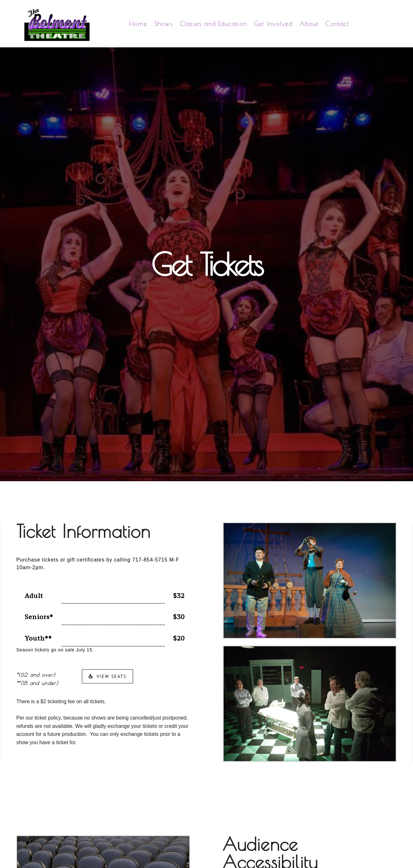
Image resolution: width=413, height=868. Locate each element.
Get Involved (273, 24)
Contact (337, 24)
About (309, 24)
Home (138, 24)
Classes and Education (213, 24)
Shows (163, 24)
